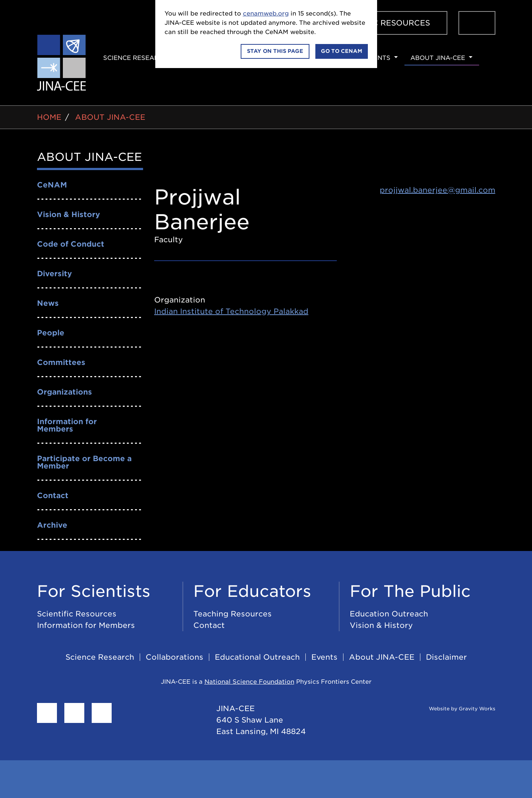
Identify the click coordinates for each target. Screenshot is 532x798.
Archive (52, 525)
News (48, 303)
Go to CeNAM (342, 51)
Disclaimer (446, 657)
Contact (53, 496)
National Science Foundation (249, 682)
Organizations (65, 392)
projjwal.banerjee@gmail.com (438, 190)
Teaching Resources (233, 614)
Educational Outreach (257, 657)
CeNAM (52, 185)
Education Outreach (389, 614)
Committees (61, 362)
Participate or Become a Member (84, 462)
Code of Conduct (71, 244)
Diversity (55, 274)
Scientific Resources (382, 23)
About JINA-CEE (438, 58)
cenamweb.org (266, 13)
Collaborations (174, 657)
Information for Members (67, 425)
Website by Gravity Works (453, 709)
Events (377, 58)
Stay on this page (275, 51)
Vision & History (69, 214)
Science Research (135, 58)
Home (49, 117)
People (51, 333)
